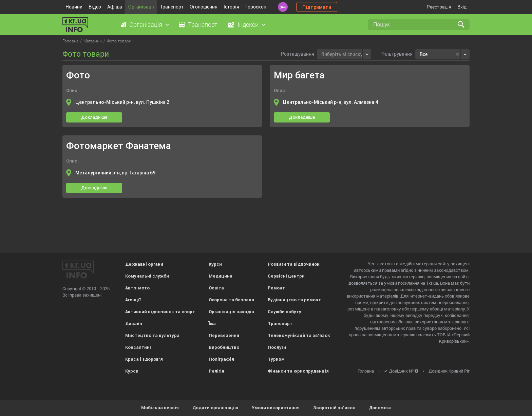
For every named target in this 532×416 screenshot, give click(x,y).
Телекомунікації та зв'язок (299, 335)
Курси (132, 371)
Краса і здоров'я (144, 359)
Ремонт (276, 288)
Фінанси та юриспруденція (298, 371)
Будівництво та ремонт (294, 300)
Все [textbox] (424, 54)
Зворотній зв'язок (334, 408)
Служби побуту (284, 312)
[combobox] (344, 54)
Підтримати (317, 7)
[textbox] (342, 53)
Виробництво (224, 347)
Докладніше (94, 117)
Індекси (248, 25)
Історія (231, 7)
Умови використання (276, 408)
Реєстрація (439, 7)
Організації (141, 7)
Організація (146, 25)
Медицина (221, 276)
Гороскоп (256, 7)
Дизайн (134, 324)
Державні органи (144, 264)
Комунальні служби (147, 276)
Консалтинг (138, 347)
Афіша (115, 7)
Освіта (216, 288)
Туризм (276, 359)
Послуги (277, 347)
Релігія (216, 371)
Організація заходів (231, 312)
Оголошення (204, 7)
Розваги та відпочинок (294, 264)
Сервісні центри (286, 276)
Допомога (380, 408)
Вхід (462, 7)
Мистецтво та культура (152, 335)
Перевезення (224, 335)
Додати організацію (215, 408)
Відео (95, 7)
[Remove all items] (458, 54)
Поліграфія (221, 359)
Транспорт (172, 7)
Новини (74, 7)
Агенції (133, 300)
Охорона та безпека (231, 300)
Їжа (212, 324)
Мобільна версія (160, 408)
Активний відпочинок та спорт (160, 312)
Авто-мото (137, 288)
